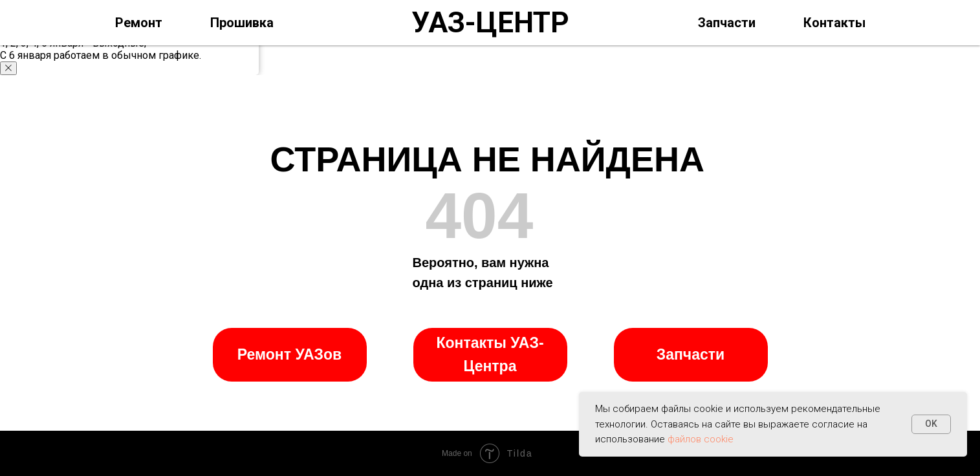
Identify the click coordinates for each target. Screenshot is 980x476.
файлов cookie (701, 439)
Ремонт (139, 23)
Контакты (834, 23)
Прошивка (242, 23)
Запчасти (727, 23)
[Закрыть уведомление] (8, 68)
